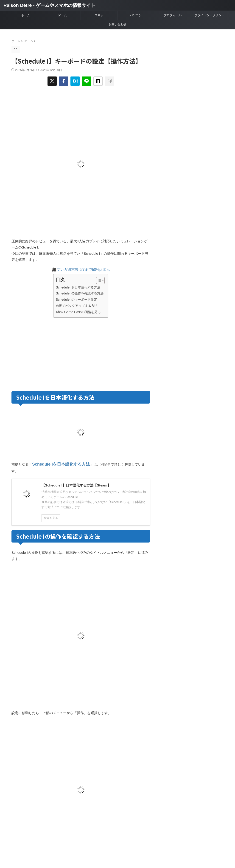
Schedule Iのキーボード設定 (76, 300)
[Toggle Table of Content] (98, 280)
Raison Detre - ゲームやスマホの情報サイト (49, 5)
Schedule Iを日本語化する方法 (78, 287)
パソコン (136, 15)
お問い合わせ (117, 24)
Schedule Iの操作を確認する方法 (80, 293)
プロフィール (173, 15)
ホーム (26, 15)
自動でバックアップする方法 (77, 306)
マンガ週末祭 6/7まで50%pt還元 (83, 270)
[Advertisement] (50, 353)
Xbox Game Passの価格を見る (78, 312)
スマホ (99, 15)
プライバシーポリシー (209, 15)
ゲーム (62, 15)
